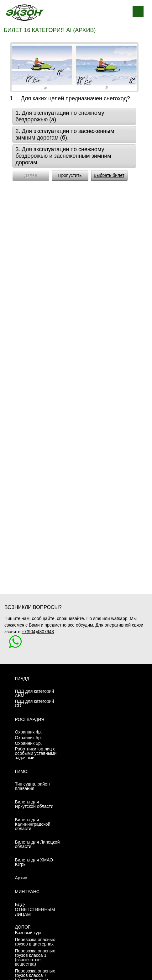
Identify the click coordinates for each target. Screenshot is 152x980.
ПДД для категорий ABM (35, 693)
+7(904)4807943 (38, 632)
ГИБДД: (23, 679)
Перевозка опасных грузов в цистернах (35, 942)
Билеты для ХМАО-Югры (35, 862)
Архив (21, 878)
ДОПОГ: (23, 927)
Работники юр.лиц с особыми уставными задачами (36, 753)
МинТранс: (28, 892)
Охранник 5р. (29, 738)
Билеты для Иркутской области (34, 804)
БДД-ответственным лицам (35, 909)
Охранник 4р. (29, 732)
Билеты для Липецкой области (37, 844)
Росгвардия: (30, 719)
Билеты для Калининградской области (33, 824)
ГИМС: (22, 771)
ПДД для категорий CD (35, 703)
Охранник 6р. (29, 743)
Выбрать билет (109, 175)
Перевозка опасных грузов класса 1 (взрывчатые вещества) (35, 957)
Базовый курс (29, 933)
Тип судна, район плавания (32, 786)
